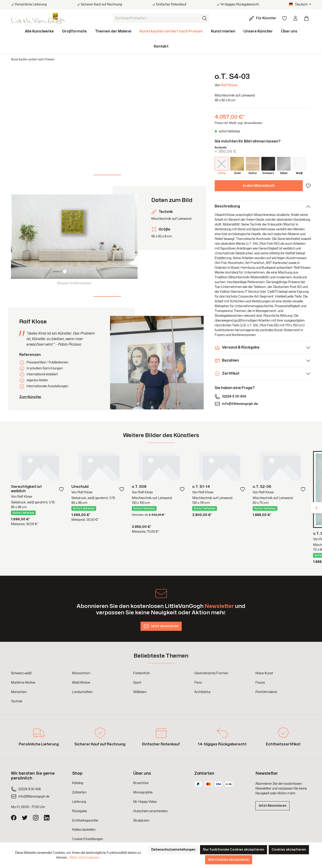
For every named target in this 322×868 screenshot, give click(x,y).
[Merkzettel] (284, 18)
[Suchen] (205, 18)
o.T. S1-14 (201, 487)
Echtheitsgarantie (85, 821)
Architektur (203, 692)
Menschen (19, 692)
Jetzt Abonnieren (272, 806)
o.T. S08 (139, 487)
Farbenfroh (141, 673)
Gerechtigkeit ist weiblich (26, 489)
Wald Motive (81, 683)
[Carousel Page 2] (71, 271)
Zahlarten (79, 792)
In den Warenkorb (259, 186)
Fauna (260, 683)
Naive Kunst (264, 673)
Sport (137, 683)
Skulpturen (141, 821)
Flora (198, 683)
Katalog (78, 783)
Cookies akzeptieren (289, 850)
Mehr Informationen (85, 858)
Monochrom (81, 673)
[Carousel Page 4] (84, 271)
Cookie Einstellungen (88, 839)
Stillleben (140, 692)
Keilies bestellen (84, 830)
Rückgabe (80, 811)
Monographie (143, 792)
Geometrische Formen (211, 673)
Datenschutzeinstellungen (173, 850)
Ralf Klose (229, 85)
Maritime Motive (23, 683)
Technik (17, 701)
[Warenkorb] (306, 18)
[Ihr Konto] (295, 18)
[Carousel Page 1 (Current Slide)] (65, 271)
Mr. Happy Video (145, 802)
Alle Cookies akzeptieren (229, 860)
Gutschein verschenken (150, 811)
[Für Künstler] (263, 18)
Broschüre (141, 783)
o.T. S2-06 (262, 487)
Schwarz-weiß (21, 673)
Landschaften (82, 692)
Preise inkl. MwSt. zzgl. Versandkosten (239, 123)
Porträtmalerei (266, 692)
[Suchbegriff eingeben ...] (157, 18)
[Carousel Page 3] (78, 271)
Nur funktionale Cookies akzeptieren (234, 850)
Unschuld (80, 487)
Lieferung (79, 802)
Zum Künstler (30, 397)
